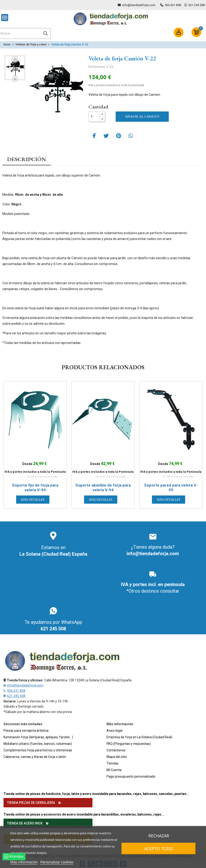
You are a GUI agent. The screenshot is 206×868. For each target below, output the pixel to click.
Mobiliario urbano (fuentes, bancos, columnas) (38, 744)
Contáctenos (116, 750)
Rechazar (159, 836)
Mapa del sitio (117, 757)
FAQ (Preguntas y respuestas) (129, 744)
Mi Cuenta (114, 770)
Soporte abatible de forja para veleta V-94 (103, 488)
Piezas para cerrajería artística (26, 731)
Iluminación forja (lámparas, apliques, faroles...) (38, 737)
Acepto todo (159, 849)
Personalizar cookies (57, 862)
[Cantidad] (94, 117)
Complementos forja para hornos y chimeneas (38, 750)
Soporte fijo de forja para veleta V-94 (35, 488)
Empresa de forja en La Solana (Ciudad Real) (139, 737)
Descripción (27, 159)
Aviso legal (114, 731)
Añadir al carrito (142, 116)
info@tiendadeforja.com (139, 5)
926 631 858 (173, 5)
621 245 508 (197, 5)
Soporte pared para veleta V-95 (171, 488)
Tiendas (112, 763)
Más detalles (33, 499)
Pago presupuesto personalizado (131, 776)
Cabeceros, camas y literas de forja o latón (35, 757)
